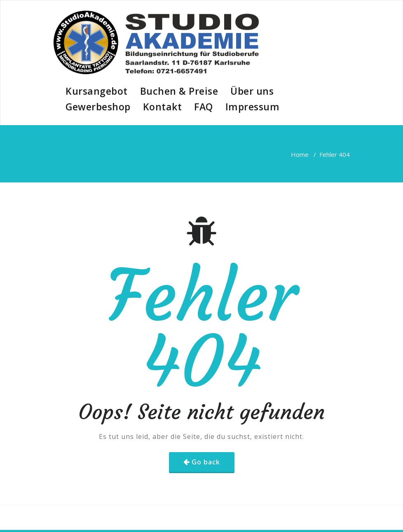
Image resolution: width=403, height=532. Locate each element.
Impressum (253, 107)
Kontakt (163, 107)
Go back (206, 462)
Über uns (252, 91)
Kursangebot (97, 91)
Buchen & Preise (179, 91)
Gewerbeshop (98, 107)
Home (300, 154)
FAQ (204, 107)
